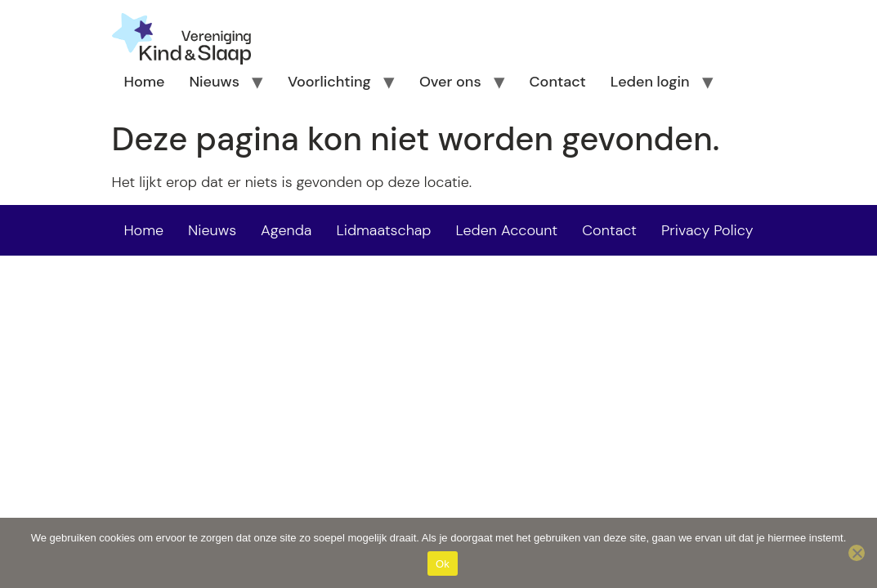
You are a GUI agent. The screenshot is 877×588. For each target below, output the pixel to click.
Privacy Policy (707, 230)
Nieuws (214, 82)
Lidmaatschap (383, 230)
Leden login (650, 82)
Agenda (286, 230)
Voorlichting (329, 82)
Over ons (450, 82)
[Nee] (857, 553)
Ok (443, 564)
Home (145, 82)
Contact (558, 82)
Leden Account (507, 230)
